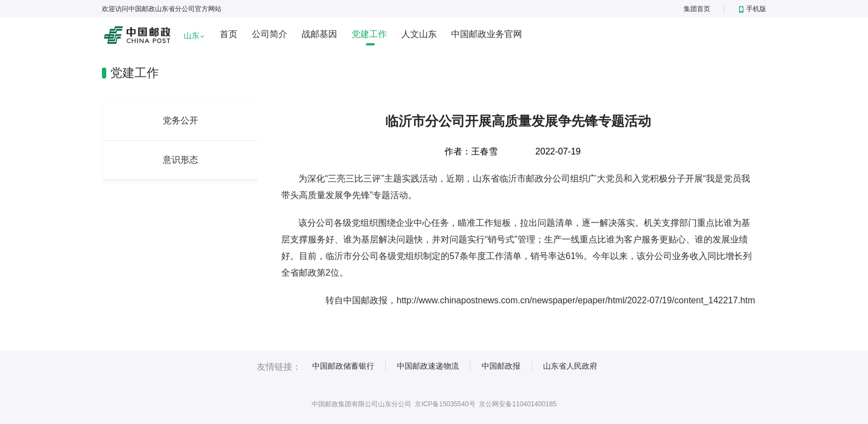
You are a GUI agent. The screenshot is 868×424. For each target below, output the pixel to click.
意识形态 (180, 160)
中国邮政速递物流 (428, 366)
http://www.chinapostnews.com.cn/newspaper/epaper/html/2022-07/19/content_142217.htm (576, 300)
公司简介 (270, 34)
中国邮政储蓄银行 (343, 366)
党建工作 (369, 34)
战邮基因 (319, 34)
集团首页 (697, 9)
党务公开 (180, 120)
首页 (229, 34)
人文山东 (419, 34)
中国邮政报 (501, 366)
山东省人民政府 (570, 366)
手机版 (753, 9)
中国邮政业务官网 (487, 34)
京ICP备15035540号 (445, 404)
